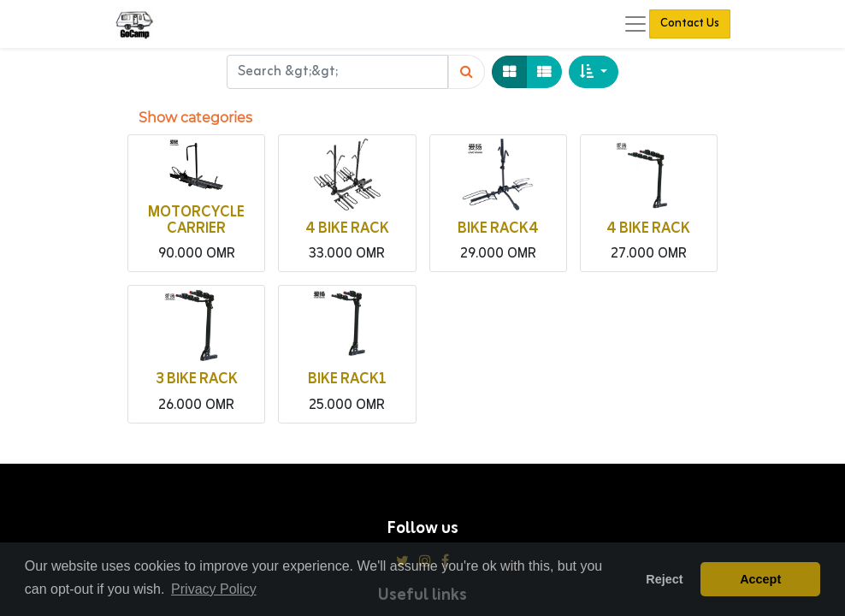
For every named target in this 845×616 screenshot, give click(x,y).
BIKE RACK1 (347, 379)
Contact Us (690, 24)
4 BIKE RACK (347, 229)
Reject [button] (664, 579)
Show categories (195, 118)
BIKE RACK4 (498, 229)
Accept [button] (760, 579)
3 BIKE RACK (197, 379)
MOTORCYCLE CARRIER (196, 221)
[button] (594, 72)
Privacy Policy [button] (214, 589)
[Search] (467, 72)
